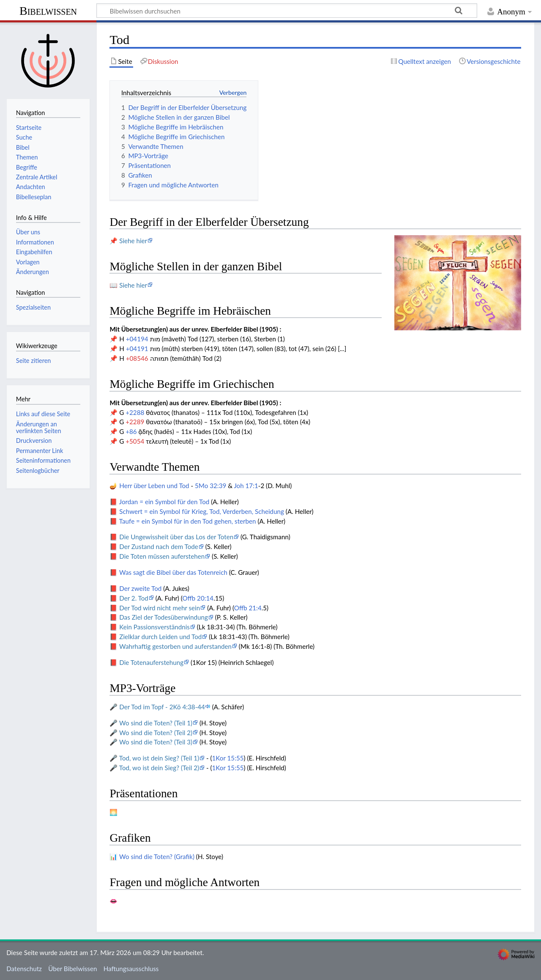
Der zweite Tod (140, 588)
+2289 (135, 422)
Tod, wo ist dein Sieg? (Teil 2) (159, 768)
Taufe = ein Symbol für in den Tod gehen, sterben (188, 521)
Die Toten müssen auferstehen (162, 556)
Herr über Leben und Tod (154, 486)
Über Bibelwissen (72, 969)
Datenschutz (24, 969)
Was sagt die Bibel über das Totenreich (173, 572)
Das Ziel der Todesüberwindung (164, 617)
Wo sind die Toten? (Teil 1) (156, 723)
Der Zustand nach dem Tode (159, 546)
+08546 (137, 358)
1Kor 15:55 (228, 758)
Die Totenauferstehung (151, 662)
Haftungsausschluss (131, 969)
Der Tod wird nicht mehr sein (160, 608)
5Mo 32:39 (210, 486)
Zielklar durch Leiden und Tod (160, 637)
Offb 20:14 (198, 598)
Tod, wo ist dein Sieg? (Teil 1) (159, 758)
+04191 (137, 349)
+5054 (135, 441)
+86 (131, 431)
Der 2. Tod (134, 598)
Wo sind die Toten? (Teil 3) (156, 742)
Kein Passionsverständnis (154, 627)
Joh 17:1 (246, 486)
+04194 (137, 339)
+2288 (135, 412)
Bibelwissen (48, 11)
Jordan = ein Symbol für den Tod (164, 502)
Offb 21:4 (248, 608)
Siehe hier (133, 241)
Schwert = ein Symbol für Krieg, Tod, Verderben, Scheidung (202, 511)
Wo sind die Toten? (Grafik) (157, 856)
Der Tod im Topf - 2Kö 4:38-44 (162, 707)
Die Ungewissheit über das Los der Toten (176, 537)
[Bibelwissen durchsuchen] (287, 11)
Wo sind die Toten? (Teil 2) (156, 733)
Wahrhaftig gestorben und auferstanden (175, 646)
